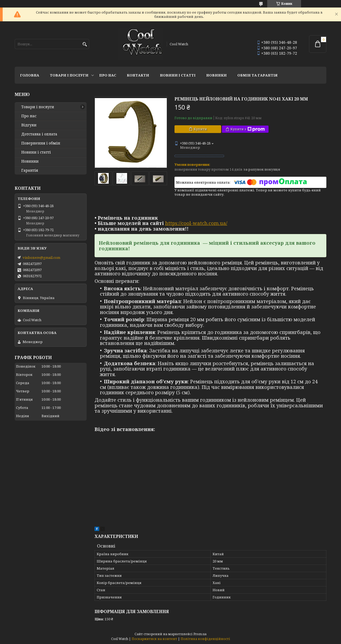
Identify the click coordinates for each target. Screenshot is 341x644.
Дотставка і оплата (39, 134)
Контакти (138, 75)
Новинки (216, 75)
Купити (200, 129)
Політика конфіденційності (205, 639)
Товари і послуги (69, 75)
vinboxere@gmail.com (41, 257)
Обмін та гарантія (257, 75)
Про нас (108, 75)
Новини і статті (178, 75)
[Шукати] (85, 44)
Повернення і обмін (41, 143)
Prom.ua (200, 634)
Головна (30, 75)
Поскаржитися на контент (154, 639)
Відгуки (29, 125)
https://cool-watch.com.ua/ (196, 223)
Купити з (248, 129)
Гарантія (30, 170)
